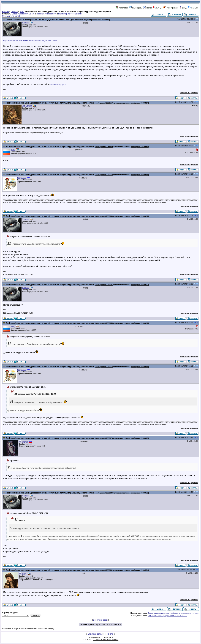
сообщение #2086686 (104, 493)
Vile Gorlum (27, 106)
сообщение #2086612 (104, 175)
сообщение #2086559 (104, 103)
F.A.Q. (157, 8)
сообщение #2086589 (104, 147)
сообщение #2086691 (104, 570)
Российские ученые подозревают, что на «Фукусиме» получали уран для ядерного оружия (48, 20)
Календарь (136, 8)
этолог (25, 442)
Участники (122, 8)
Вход (183, 8)
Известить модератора (189, 93)
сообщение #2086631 (104, 285)
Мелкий (25, 23)
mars (13, 150)
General (14, 12)
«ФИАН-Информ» (58, 84)
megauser (21, 178)
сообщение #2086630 (104, 216)
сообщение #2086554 (100, 20)
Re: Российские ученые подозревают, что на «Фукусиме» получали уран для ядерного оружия (50, 103)
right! (24, 574)
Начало (193, 8)
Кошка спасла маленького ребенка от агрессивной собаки (173, 613)
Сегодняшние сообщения (23, 14)
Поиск (148, 8)
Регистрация (170, 8)
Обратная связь (95, 634)
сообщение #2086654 (104, 323)
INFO (22, 12)
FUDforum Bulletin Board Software (106, 640)
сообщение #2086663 (104, 367)
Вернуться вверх (100, 620)
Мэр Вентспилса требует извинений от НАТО (167, 616)
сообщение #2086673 (104, 438)
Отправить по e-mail (11, 16)
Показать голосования (46, 14)
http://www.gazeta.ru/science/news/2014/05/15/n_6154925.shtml (30, 40)
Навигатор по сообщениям (70, 14)
